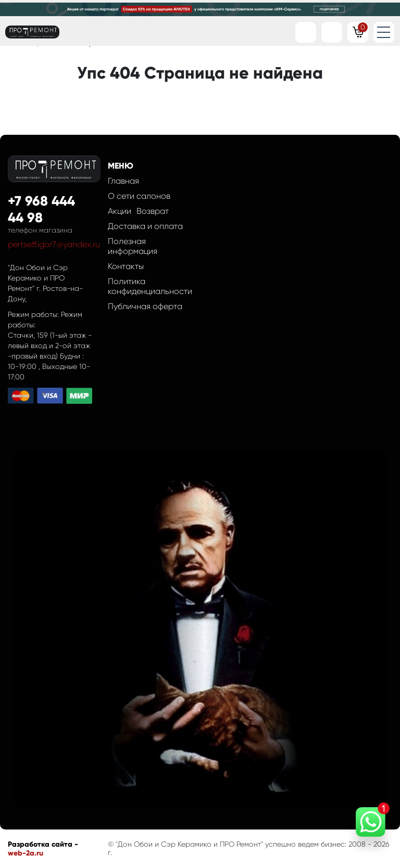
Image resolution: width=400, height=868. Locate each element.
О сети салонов (139, 196)
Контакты (126, 266)
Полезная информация (133, 246)
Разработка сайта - (43, 844)
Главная (123, 181)
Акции (120, 211)
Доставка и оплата (145, 226)
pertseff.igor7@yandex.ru (54, 244)
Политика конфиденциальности (150, 286)
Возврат (153, 211)
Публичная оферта (145, 306)
